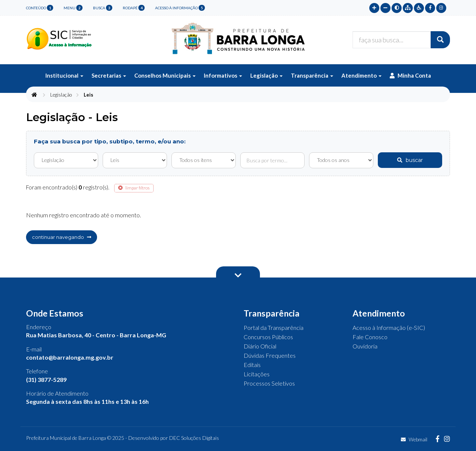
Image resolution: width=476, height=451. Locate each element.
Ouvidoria (365, 346)
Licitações (257, 374)
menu (73, 8)
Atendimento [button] (361, 75)
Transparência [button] (312, 75)
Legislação (61, 95)
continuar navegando (62, 237)
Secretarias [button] (109, 75)
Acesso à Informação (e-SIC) (389, 327)
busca (103, 8)
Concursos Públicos (268, 337)
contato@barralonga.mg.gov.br (70, 357)
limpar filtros (134, 188)
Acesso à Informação (180, 8)
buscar (410, 160)
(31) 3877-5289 (46, 379)
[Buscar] (440, 40)
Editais (252, 365)
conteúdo (40, 8)
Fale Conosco (370, 337)
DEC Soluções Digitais (194, 438)
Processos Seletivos (269, 383)
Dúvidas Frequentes (270, 355)
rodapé (134, 8)
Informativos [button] (223, 75)
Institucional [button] (64, 75)
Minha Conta (410, 75)
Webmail (414, 439)
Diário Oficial (260, 346)
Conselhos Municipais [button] (165, 75)
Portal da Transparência (274, 327)
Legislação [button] (266, 75)
